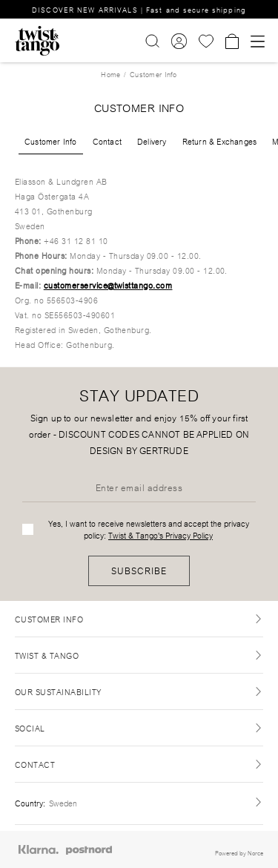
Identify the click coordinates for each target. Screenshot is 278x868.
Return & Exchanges (220, 141)
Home (110, 74)
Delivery (152, 141)
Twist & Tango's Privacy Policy (160, 535)
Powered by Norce (239, 852)
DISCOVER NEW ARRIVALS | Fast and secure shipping (139, 9)
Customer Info (51, 141)
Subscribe (139, 570)
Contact (107, 141)
